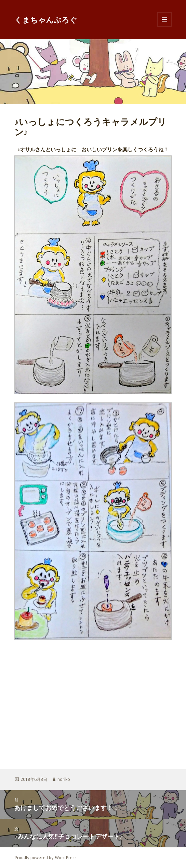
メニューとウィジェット (164, 26)
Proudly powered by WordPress (45, 858)
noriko (64, 779)
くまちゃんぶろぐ (46, 19)
